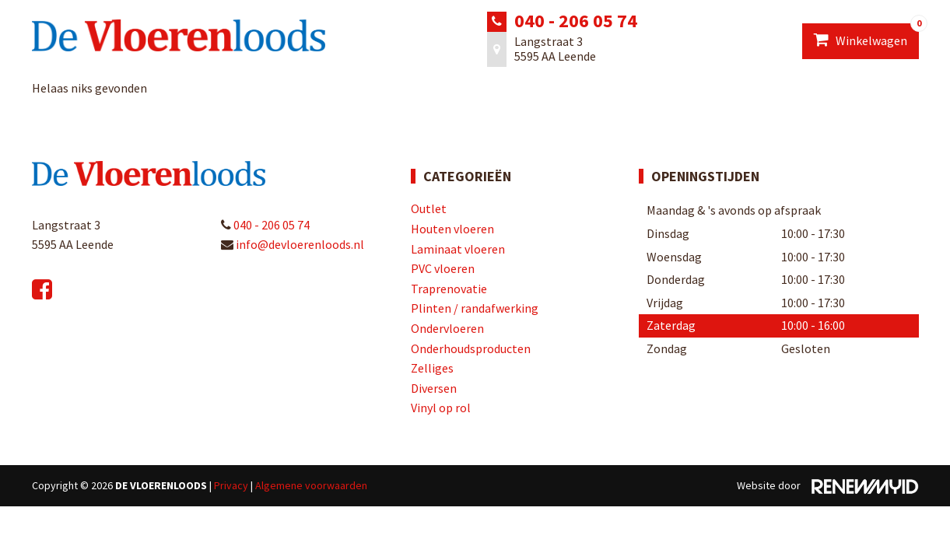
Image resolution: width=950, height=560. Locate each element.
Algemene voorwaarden (311, 485)
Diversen (434, 388)
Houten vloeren (452, 229)
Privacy (231, 485)
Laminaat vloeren (458, 249)
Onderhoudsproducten (471, 348)
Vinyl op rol (441, 408)
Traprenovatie (449, 289)
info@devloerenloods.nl (293, 244)
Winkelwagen (866, 36)
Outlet (429, 208)
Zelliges (432, 368)
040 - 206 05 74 (576, 21)
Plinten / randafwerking (475, 308)
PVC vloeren (443, 268)
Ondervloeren (447, 328)
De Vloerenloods (161, 485)
